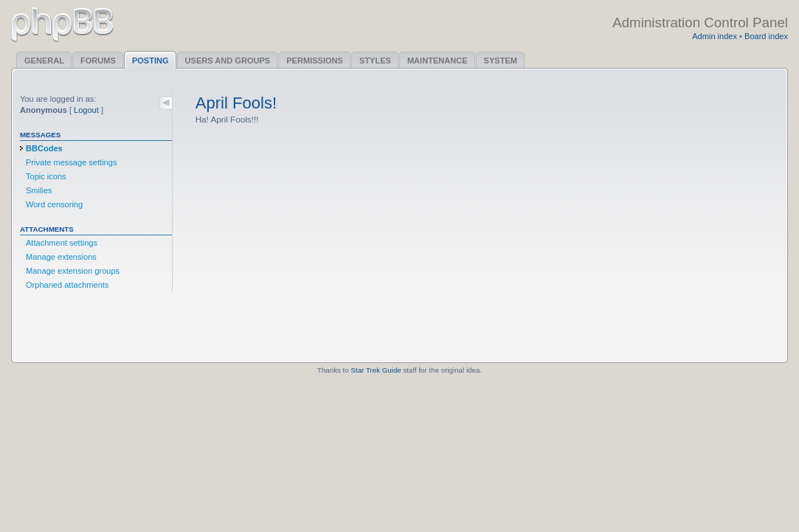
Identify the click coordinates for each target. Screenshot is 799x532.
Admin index (715, 36)
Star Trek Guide (376, 370)
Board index (766, 36)
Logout (86, 110)
